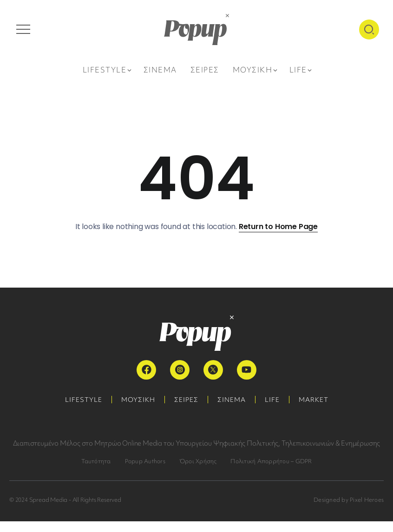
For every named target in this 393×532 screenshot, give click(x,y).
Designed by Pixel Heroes (349, 500)
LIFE (272, 400)
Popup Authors (145, 461)
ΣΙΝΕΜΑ (232, 400)
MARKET (314, 400)
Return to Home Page (278, 227)
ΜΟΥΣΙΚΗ (138, 400)
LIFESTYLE (84, 400)
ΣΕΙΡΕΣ (186, 400)
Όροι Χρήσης (198, 461)
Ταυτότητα (96, 461)
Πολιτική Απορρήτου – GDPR (271, 461)
